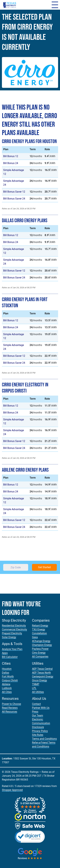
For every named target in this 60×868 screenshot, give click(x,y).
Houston (7, 669)
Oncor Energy (40, 680)
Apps (5, 653)
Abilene (6, 684)
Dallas (6, 673)
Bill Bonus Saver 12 (14, 192)
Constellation (39, 633)
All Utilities (38, 692)
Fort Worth (8, 676)
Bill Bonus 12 (11, 156)
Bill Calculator (10, 657)
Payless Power (40, 649)
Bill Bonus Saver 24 (14, 199)
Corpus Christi (10, 680)
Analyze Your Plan (12, 649)
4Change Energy (41, 641)
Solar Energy (9, 637)
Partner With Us (41, 708)
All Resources (10, 712)
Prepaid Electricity (12, 633)
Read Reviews (10, 708)
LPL (34, 688)
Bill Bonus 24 (11, 163)
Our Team (38, 715)
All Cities (7, 692)
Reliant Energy (40, 626)
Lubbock (7, 688)
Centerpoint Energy (43, 676)
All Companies (40, 657)
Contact (36, 704)
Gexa (35, 637)
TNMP (36, 684)
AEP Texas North (41, 673)
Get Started (44, 567)
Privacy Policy (40, 731)
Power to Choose (11, 704)
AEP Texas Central (42, 669)
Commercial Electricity (14, 629)
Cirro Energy (39, 653)
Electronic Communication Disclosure (41, 723)
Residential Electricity (14, 626)
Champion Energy (42, 645)
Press (35, 712)
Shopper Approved (12, 790)
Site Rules (38, 735)
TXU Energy (39, 629)
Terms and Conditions (44, 739)
